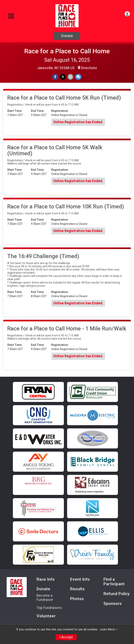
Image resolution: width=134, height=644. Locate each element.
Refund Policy (117, 594)
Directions (89, 68)
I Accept (66, 637)
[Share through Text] (78, 77)
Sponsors (113, 604)
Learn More (107, 629)
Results (77, 589)
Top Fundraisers (49, 608)
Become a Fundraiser (45, 598)
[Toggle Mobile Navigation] (11, 16)
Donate (67, 36)
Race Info (46, 579)
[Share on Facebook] (55, 77)
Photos (77, 599)
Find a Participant (114, 582)
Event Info (80, 579)
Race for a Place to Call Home (67, 51)
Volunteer (46, 616)
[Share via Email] (70, 77)
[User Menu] (127, 14)
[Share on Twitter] (63, 77)
